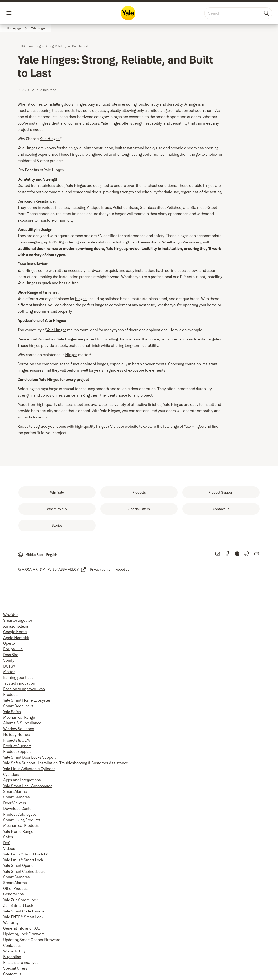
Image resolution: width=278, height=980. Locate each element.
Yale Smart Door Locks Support (29, 757)
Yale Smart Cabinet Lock (24, 871)
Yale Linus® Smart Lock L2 (26, 854)
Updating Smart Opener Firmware (32, 940)
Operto (9, 643)
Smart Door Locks (18, 706)
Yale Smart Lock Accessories (28, 786)
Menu (17, 13)
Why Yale (11, 615)
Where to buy (14, 951)
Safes (8, 837)
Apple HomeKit (16, 638)
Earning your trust (18, 677)
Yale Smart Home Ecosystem (28, 700)
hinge (100, 305)
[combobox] (238, 13)
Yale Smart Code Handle (24, 911)
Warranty (11, 922)
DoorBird (11, 655)
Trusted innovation (19, 683)
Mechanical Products (21, 825)
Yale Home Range (18, 831)
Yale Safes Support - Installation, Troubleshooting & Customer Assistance (66, 763)
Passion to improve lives (24, 689)
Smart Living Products (22, 820)
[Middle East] (37, 553)
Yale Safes (12, 712)
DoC (7, 843)
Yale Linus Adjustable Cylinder (29, 769)
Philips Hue (13, 649)
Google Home (15, 632)
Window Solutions (19, 729)
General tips (13, 894)
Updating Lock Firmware (24, 934)
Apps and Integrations (22, 780)
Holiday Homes (17, 734)
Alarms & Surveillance (22, 723)
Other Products (16, 888)
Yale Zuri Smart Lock (20, 900)
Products (11, 694)
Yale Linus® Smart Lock (23, 860)
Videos (9, 848)
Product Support (17, 746)
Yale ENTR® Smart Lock (23, 917)
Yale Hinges (111, 123)
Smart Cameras (17, 797)
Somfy (9, 660)
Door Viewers (15, 803)
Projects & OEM (17, 740)
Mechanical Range (19, 717)
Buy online (12, 957)
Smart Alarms (15, 791)
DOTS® (9, 666)
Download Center (18, 808)
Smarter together (18, 620)
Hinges (71, 355)
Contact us (12, 945)
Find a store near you (21, 962)
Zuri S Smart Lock (18, 905)
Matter (9, 672)
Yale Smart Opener (19, 865)
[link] (18, 28)
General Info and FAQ (21, 928)
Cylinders (11, 774)
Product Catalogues (20, 814)
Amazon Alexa (16, 626)
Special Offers (15, 968)
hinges (81, 104)
